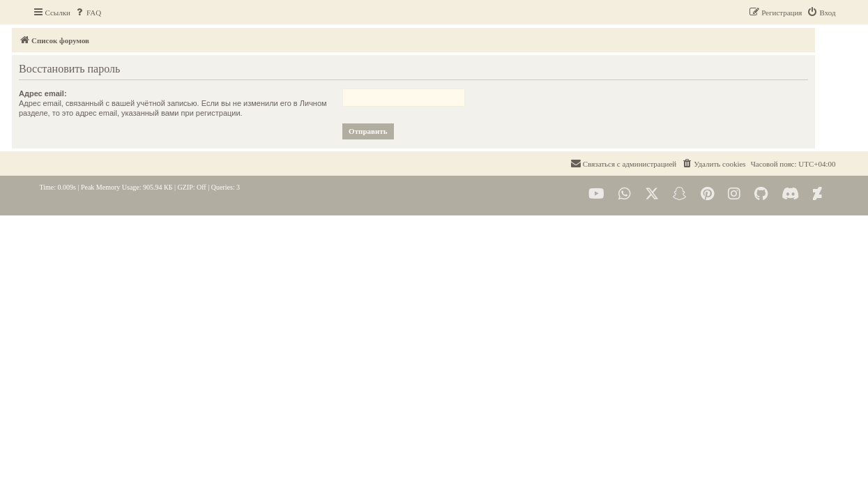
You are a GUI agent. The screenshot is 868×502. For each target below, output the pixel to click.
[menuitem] (87, 13)
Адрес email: (64, 93)
